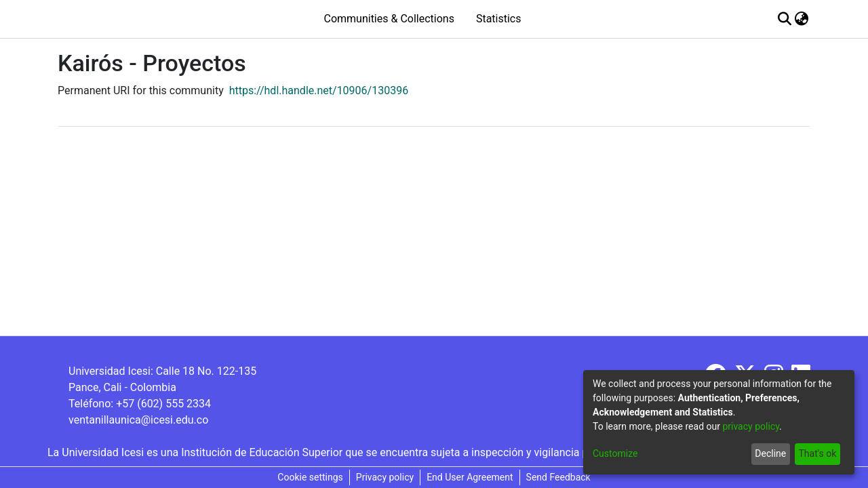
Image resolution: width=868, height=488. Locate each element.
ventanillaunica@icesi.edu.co (138, 420)
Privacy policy (385, 477)
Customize (615, 453)
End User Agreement (470, 477)
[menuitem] (802, 19)
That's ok (817, 453)
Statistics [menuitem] (499, 19)
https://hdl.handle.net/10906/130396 (319, 90)
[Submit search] (785, 19)
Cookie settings (310, 477)
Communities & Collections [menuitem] (389, 19)
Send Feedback (558, 477)
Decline (770, 453)
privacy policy (751, 426)
